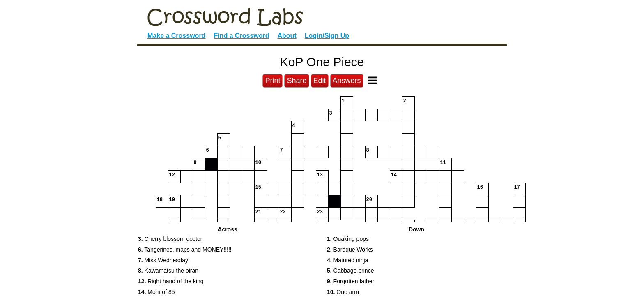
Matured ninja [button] (347, 260)
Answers (347, 81)
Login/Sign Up (327, 36)
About (287, 36)
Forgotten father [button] (351, 281)
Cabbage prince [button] (350, 271)
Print (273, 81)
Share (297, 81)
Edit (320, 81)
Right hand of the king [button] (171, 281)
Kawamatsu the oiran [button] (168, 271)
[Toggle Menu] (373, 80)
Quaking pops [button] (348, 239)
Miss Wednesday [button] (163, 260)
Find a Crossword (241, 36)
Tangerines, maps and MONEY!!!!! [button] (185, 250)
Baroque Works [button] (350, 250)
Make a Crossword (176, 36)
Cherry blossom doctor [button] (170, 239)
